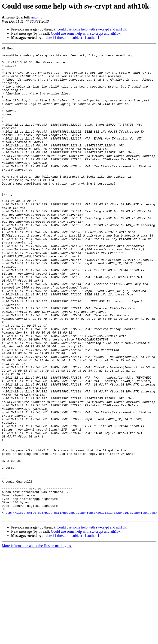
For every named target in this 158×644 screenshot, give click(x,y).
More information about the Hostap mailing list (37, 640)
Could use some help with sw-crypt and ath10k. (92, 29)
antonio (37, 17)
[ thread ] (62, 38)
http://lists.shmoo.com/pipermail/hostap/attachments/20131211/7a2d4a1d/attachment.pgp (79, 606)
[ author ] (92, 38)
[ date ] (49, 38)
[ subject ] (77, 38)
